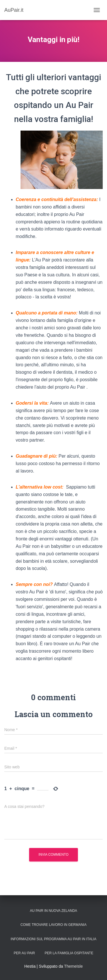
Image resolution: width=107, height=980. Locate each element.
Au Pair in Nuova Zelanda (54, 911)
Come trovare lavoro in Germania (53, 925)
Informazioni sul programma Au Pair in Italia (53, 939)
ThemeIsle (73, 966)
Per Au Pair (24, 953)
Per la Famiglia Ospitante (69, 953)
